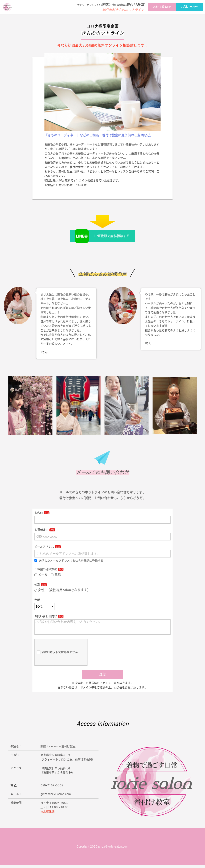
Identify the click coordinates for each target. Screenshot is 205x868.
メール (41, 575)
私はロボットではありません (57, 656)
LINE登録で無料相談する (112, 236)
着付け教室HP (162, 7)
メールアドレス (44, 547)
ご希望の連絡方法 (46, 569)
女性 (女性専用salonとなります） (62, 590)
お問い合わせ (190, 7)
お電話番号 (41, 530)
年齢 (37, 600)
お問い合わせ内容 (46, 616)
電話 (56, 575)
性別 (37, 585)
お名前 (39, 513)
